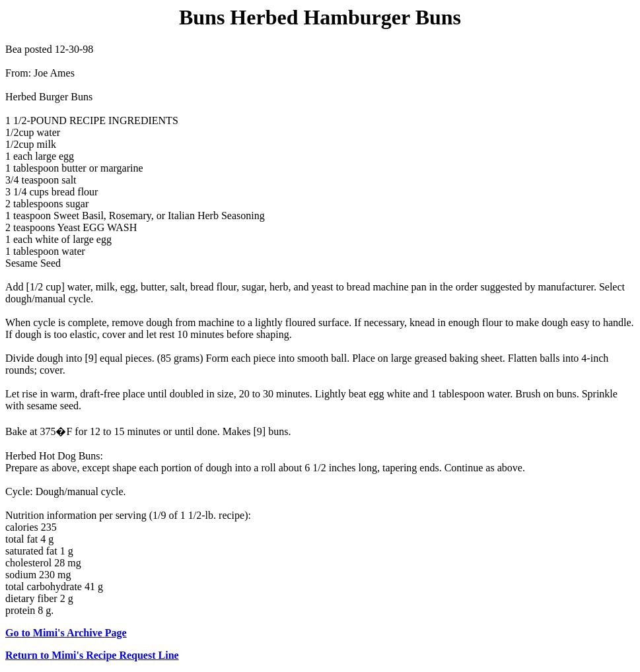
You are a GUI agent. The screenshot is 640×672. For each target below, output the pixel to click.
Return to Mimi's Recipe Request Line (92, 655)
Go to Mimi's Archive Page (66, 633)
